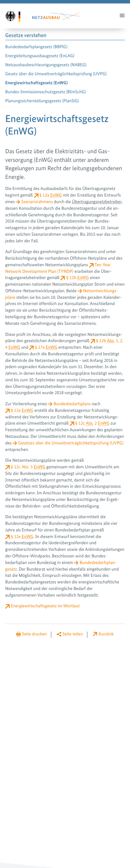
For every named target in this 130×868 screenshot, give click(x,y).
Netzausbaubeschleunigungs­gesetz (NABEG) (46, 65)
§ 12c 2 (92, 423)
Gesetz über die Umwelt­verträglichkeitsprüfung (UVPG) (56, 74)
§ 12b (78, 278)
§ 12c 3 (28, 467)
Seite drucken (34, 634)
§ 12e (22, 411)
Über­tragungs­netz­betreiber (97, 202)
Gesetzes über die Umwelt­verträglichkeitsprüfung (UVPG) (71, 443)
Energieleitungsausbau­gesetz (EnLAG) (40, 56)
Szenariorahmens (37, 202)
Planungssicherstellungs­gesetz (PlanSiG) (42, 101)
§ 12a (51, 195)
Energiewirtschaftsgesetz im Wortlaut (45, 606)
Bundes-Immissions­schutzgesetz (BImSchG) (46, 92)
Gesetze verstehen (26, 36)
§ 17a (46, 348)
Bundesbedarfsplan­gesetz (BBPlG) (36, 47)
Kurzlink (106, 634)
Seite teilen (73, 634)
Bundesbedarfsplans (72, 404)
